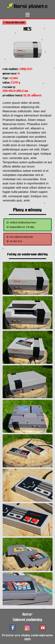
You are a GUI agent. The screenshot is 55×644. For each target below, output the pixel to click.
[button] (14, 23)
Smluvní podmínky (27, 620)
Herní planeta (28, 6)
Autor (28, 614)
